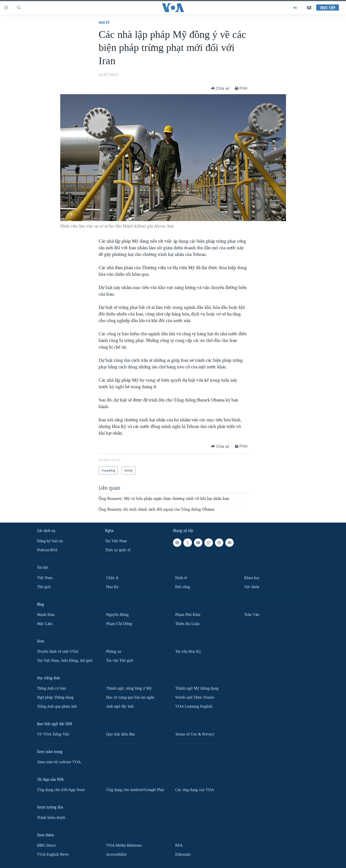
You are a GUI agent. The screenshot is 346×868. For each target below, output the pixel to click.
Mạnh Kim (46, 615)
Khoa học (252, 578)
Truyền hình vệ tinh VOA (58, 651)
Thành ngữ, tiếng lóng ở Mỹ (129, 688)
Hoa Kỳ (104, 22)
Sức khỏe (252, 587)
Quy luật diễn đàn (120, 734)
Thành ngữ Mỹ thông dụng (197, 688)
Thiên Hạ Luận (187, 624)
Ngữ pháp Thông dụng (55, 697)
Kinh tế (181, 578)
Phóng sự (114, 651)
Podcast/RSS (47, 550)
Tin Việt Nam (116, 541)
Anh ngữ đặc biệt (120, 706)
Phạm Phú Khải (188, 615)
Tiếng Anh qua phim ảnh (57, 706)
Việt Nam (45, 578)
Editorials (183, 854)
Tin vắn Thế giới (120, 661)
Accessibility (117, 854)
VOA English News (53, 854)
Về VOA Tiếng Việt (53, 734)
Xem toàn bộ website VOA (59, 762)
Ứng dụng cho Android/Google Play (135, 790)
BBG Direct (47, 845)
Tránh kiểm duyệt (51, 818)
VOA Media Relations (124, 845)
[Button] (220, 89)
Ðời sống (183, 587)
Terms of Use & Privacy (195, 734)
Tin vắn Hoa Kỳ (188, 651)
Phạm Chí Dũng (119, 624)
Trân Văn (252, 615)
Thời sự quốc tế (118, 550)
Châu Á (112, 578)
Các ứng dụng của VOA (195, 790)
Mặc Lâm (45, 624)
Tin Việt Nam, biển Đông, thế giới (65, 661)
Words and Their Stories (195, 697)
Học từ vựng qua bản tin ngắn (130, 697)
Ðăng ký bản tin (50, 541)
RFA (179, 845)
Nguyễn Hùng (117, 615)
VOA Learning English (194, 706)
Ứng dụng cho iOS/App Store (61, 790)
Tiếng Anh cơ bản (51, 688)
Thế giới (44, 587)
